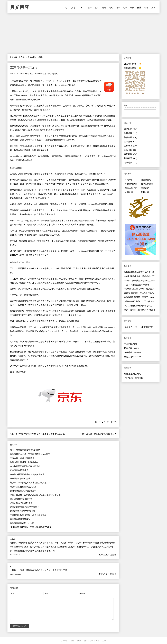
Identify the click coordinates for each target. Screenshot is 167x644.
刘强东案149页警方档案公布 (23, 511)
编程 (104, 8)
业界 (80, 8)
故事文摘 (129, 192)
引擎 (118, 8)
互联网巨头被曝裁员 (19, 470)
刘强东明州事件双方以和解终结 (24, 462)
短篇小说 (145, 192)
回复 (114, 555)
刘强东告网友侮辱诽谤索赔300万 (25, 507)
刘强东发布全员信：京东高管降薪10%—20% (30, 454)
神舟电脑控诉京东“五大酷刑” (23, 491)
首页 (66, 8)
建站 (111, 8)
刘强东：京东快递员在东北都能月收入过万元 (30, 483)
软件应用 (131, 137)
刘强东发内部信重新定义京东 (23, 487)
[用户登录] (129, 378)
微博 (139, 8)
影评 (146, 8)
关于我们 (65, 641)
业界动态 (22, 57)
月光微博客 (146, 180)
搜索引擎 (131, 158)
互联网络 (131, 142)
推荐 (73, 8)
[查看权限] (139, 378)
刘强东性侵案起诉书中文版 (22, 523)
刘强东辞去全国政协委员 (21, 503)
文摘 (104, 641)
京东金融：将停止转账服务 (22, 458)
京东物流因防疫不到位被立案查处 (25, 466)
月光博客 (20, 7)
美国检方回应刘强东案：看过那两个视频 (28, 515)
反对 (107, 555)
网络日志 (131, 129)
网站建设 (131, 154)
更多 (153, 8)
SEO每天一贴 (131, 327)
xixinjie (13, 539)
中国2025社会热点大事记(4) (136, 285)
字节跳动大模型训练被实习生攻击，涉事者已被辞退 (41, 434)
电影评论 (145, 188)
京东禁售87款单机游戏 (20, 479)
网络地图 (131, 163)
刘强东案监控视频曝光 (20, 519)
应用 (98, 641)
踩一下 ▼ (111, 422)
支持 (101, 555)
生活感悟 (131, 133)
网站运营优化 (131, 188)
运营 (91, 641)
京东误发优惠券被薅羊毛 (21, 499)
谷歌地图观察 (131, 184)
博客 (73, 641)
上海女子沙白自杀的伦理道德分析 (101, 434)
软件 (97, 8)
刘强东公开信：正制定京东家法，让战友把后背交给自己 (35, 495)
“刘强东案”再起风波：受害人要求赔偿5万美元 (31, 527)
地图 (125, 8)
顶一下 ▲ (99, 422)
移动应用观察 (147, 184)
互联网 (89, 8)
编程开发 (131, 150)
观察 (132, 8)
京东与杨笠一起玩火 (24, 67)
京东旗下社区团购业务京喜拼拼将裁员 (27, 474)
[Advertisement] (83, 34)
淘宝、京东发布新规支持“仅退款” (25, 450)
